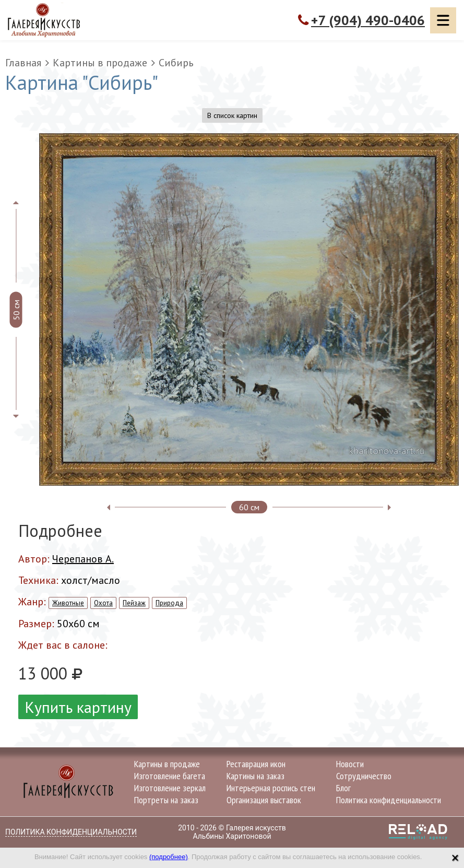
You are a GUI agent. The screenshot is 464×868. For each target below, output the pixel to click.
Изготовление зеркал (170, 788)
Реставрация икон (256, 764)
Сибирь (176, 63)
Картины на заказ (255, 776)
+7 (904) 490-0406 (368, 20)
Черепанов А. (83, 559)
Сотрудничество (364, 776)
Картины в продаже (100, 63)
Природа (169, 603)
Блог (343, 788)
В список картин (232, 115)
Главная (23, 63)
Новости (350, 764)
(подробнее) (169, 857)
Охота (103, 603)
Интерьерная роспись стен (271, 788)
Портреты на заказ (166, 800)
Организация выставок (264, 800)
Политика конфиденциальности (389, 800)
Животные (68, 603)
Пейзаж (134, 603)
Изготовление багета (170, 776)
